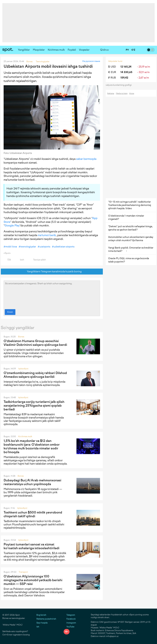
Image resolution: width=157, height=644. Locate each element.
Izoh (20, 260)
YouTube (69, 627)
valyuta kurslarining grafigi (120, 85)
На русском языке (91, 61)
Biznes (21, 337)
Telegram (69, 615)
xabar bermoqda (86, 159)
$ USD (112, 67)
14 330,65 (126, 72)
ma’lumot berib (47, 235)
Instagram (70, 623)
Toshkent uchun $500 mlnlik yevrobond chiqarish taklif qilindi (33, 514)
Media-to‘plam (122, 93)
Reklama (111, 93)
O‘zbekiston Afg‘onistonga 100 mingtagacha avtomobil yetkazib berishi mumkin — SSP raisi (33, 580)
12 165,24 (126, 67)
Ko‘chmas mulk (56, 50)
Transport (23, 572)
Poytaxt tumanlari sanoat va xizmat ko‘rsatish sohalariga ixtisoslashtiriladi (31, 546)
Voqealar (84, 50)
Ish (38, 627)
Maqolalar (39, 50)
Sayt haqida (42, 623)
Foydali (72, 50)
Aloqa (132, 93)
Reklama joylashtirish (46, 619)
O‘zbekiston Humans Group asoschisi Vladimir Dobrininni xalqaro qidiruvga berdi (35, 343)
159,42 (124, 78)
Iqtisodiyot (23, 369)
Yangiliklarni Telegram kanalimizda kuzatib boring (52, 272)
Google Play (12, 225)
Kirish (10, 312)
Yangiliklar (24, 50)
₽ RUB (112, 78)
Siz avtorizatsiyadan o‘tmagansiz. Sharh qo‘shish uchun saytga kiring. (52, 294)
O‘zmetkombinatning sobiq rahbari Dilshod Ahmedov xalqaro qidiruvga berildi (35, 375)
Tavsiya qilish (38, 260)
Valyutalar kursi (115, 61)
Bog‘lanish (41, 615)
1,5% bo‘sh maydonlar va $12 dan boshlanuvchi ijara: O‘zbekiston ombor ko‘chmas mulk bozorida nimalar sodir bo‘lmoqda (32, 446)
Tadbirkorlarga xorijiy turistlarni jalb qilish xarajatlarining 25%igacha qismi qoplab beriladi (34, 406)
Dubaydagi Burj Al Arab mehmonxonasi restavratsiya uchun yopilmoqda (32, 482)
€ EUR (112, 72)
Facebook (70, 619)
